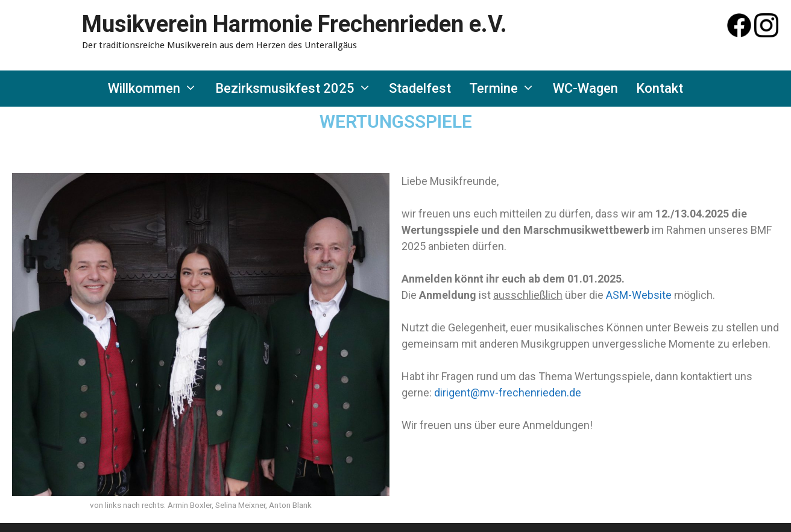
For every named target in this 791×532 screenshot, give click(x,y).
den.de (565, 393)
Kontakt (660, 88)
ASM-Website (639, 295)
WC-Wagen (585, 88)
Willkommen (157, 89)
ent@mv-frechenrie (502, 393)
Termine (506, 89)
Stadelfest (420, 88)
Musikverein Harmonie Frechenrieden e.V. (295, 24)
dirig (444, 393)
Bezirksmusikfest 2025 (298, 89)
